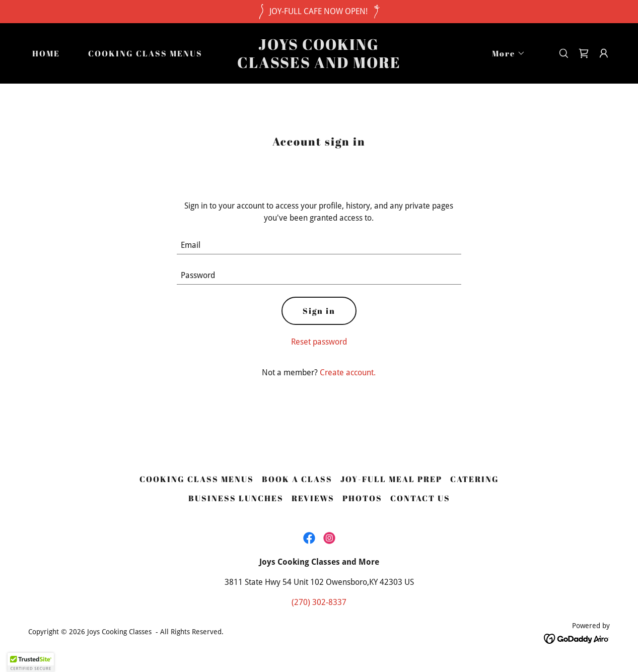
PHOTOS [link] (362, 498)
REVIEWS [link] (313, 498)
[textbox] (319, 245)
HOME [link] (46, 53)
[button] (505, 53)
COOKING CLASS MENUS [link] (145, 53)
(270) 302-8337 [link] (319, 602)
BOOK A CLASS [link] (297, 479)
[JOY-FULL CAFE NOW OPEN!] (319, 12)
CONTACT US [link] (420, 498)
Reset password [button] (319, 342)
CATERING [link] (475, 479)
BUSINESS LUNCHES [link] (236, 498)
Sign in (319, 311)
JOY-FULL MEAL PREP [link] (391, 479)
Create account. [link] (348, 373)
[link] (319, 65)
